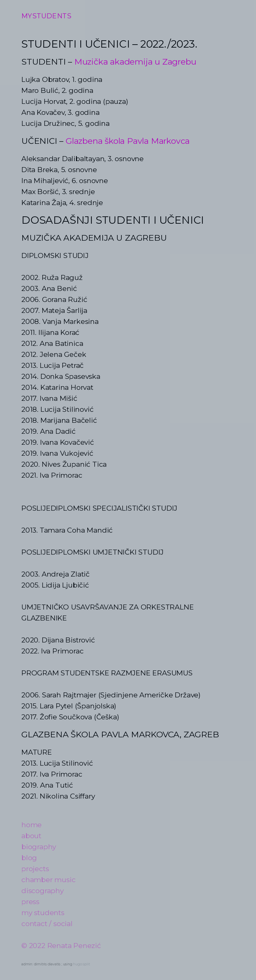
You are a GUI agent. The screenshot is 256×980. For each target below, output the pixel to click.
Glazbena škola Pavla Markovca (128, 141)
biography (39, 847)
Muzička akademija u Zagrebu (135, 62)
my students (43, 913)
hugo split (81, 964)
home (31, 825)
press (30, 902)
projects (35, 869)
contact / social (47, 924)
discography (42, 891)
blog (29, 858)
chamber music (48, 880)
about (31, 836)
